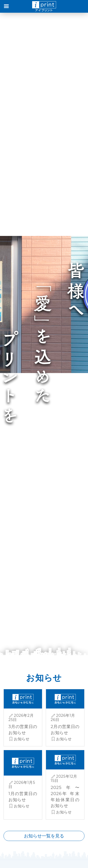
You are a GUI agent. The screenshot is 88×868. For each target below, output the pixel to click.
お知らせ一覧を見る (44, 836)
